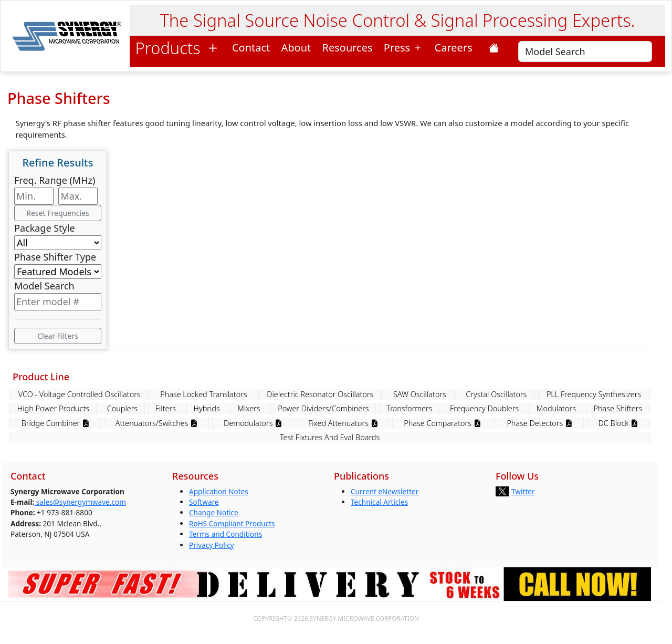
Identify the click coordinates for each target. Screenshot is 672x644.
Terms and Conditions (225, 534)
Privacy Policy (212, 545)
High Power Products (53, 408)
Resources (348, 48)
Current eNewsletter (385, 491)
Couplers (122, 408)
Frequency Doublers (484, 408)
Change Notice (214, 512)
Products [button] (178, 48)
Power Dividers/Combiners (323, 408)
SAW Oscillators (420, 394)
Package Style (45, 228)
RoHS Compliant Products (232, 523)
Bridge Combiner (55, 423)
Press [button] (404, 48)
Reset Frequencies (57, 213)
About (296, 48)
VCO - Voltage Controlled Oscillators (80, 394)
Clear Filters (58, 336)
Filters (166, 408)
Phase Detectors (539, 423)
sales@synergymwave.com (80, 502)
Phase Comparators (442, 423)
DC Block (618, 423)
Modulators (556, 408)
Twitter (523, 491)
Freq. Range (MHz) (55, 180)
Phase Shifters (618, 408)
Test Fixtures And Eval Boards (330, 437)
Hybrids (207, 408)
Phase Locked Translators (203, 394)
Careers (456, 48)
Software (204, 502)
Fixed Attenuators (343, 423)
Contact (251, 48)
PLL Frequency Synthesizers (594, 394)
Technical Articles (379, 502)
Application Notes (219, 491)
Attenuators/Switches (157, 423)
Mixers (249, 408)
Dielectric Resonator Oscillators (320, 394)
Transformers (409, 408)
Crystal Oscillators (496, 394)
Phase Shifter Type (55, 257)
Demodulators (253, 423)
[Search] (585, 51)
